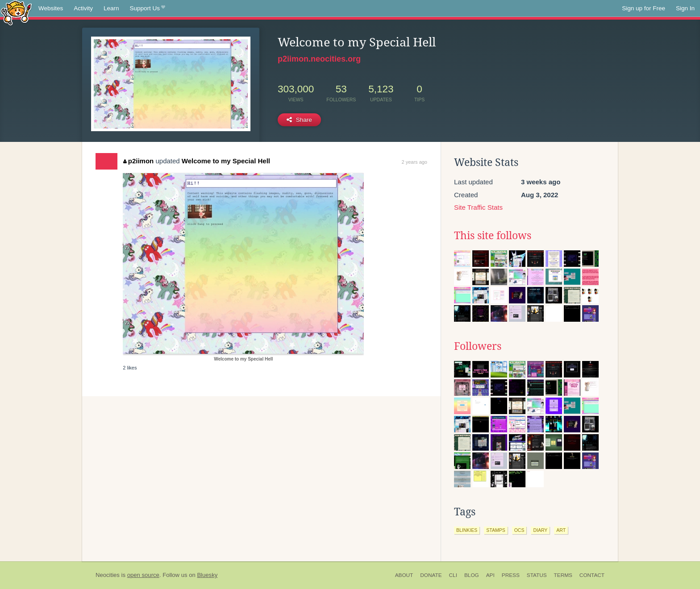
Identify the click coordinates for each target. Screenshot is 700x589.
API (490, 575)
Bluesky (207, 575)
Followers (478, 346)
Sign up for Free (644, 8)
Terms (563, 575)
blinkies (467, 530)
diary (540, 530)
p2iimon (138, 161)
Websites (51, 8)
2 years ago (415, 162)
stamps (496, 530)
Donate (431, 575)
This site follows (493, 236)
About (404, 575)
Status (537, 575)
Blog (472, 575)
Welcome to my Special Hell (226, 161)
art (561, 530)
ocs (519, 530)
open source (143, 575)
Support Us (148, 8)
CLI (453, 575)
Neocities (108, 575)
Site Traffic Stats (478, 207)
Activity (83, 8)
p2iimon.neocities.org (319, 59)
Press (511, 575)
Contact (592, 575)
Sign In (685, 8)
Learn (111, 8)
